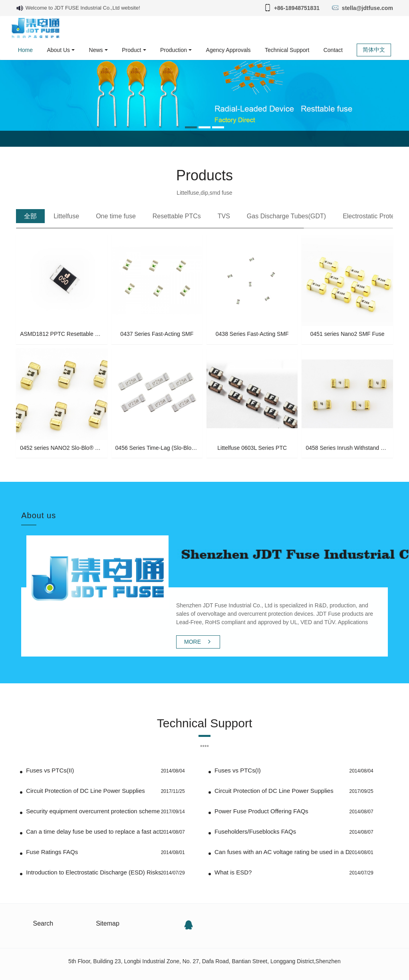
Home (25, 50)
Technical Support (204, 717)
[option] (204, 93)
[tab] (30, 216)
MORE (198, 642)
